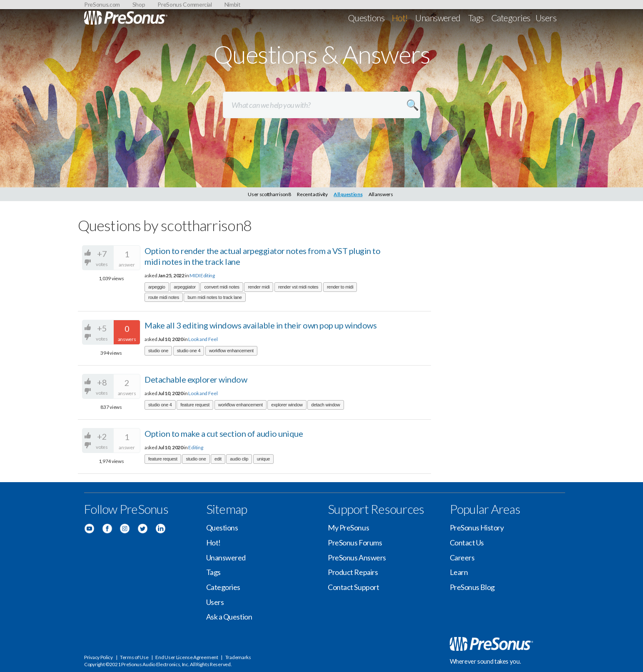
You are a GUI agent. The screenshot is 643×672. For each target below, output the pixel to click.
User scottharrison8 (269, 194)
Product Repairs (353, 572)
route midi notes (164, 297)
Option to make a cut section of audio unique (224, 433)
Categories (511, 18)
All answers (381, 194)
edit (218, 459)
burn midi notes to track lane (214, 297)
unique (263, 459)
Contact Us (467, 543)
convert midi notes (222, 287)
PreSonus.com (102, 4)
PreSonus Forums (355, 543)
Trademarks (238, 657)
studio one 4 (189, 351)
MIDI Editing (202, 275)
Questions (366, 18)
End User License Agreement (187, 657)
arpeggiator (185, 287)
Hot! (400, 18)
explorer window (287, 405)
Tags (476, 18)
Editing (196, 447)
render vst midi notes (298, 287)
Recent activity (312, 194)
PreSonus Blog (472, 587)
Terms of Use (134, 657)
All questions (348, 194)
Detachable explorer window (196, 379)
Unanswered (438, 18)
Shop (139, 4)
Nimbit (233, 4)
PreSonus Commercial (184, 4)
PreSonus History (477, 528)
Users (546, 18)
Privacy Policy (98, 657)
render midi (259, 287)
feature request (195, 405)
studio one (158, 351)
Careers (462, 558)
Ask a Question (229, 617)
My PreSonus (348, 528)
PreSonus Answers (357, 558)
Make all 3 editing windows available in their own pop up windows (260, 325)
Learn (459, 572)
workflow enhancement (231, 351)
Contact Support (353, 587)
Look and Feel (203, 339)
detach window (325, 405)
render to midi (340, 287)
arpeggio (157, 287)
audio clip (239, 459)
